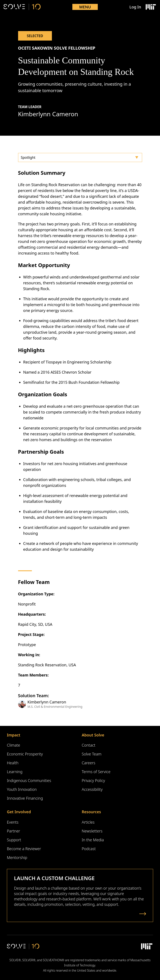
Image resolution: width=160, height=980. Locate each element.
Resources (91, 812)
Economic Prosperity (25, 754)
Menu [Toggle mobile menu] (85, 7)
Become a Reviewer (24, 849)
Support (14, 840)
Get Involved (19, 812)
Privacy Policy (93, 780)
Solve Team (92, 754)
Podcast (89, 849)
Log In (135, 7)
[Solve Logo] (22, 7)
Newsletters (92, 831)
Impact (14, 735)
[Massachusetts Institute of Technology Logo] (151, 7)
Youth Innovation (22, 789)
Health (13, 763)
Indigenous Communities (29, 780)
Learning (15, 772)
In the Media (93, 840)
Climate (13, 745)
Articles (88, 822)
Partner (13, 831)
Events (13, 822)
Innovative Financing (25, 798)
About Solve (93, 735)
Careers (89, 763)
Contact (89, 745)
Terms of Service (96, 772)
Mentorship (17, 857)
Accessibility (92, 789)
